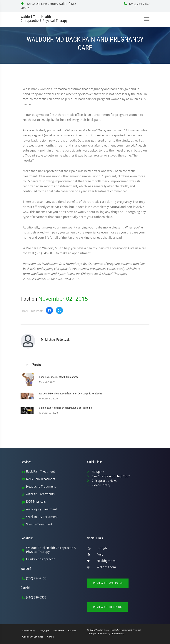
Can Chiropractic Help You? (111, 476)
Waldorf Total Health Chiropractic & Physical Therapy (51, 550)
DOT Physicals (36, 502)
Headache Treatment (41, 487)
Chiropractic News (104, 481)
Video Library (101, 485)
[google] (118, 549)
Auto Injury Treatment (42, 509)
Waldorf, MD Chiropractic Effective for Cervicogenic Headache (71, 394)
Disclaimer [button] (59, 631)
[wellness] (118, 568)
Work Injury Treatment (42, 517)
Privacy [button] (72, 631)
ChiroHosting (117, 634)
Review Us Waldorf (108, 583)
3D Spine (98, 472)
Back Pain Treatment (41, 471)
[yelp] (118, 555)
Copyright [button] (44, 631)
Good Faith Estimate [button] (33, 637)
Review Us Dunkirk (107, 607)
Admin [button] (50, 637)
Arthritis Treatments (40, 494)
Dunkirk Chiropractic (41, 559)
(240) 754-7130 (136, 4)
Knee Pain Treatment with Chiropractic (59, 377)
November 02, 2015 (63, 299)
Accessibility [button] (29, 631)
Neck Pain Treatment (41, 479)
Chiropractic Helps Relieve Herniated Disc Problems (65, 408)
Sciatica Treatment (39, 524)
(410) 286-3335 (36, 597)
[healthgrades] (118, 562)
